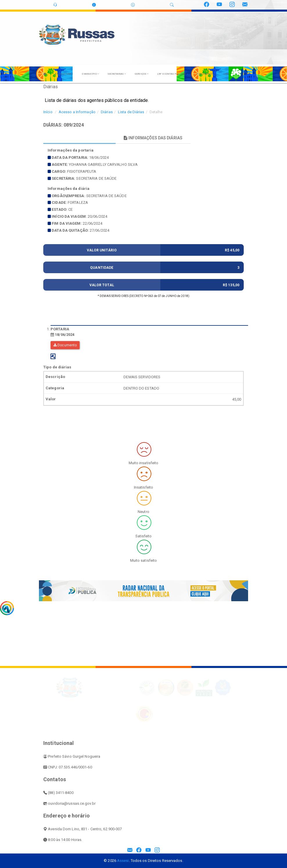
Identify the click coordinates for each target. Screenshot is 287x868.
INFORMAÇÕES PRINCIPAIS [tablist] (79, 138)
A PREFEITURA (64, 74)
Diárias (107, 112)
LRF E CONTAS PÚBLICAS (173, 74)
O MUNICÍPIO (90, 74)
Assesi (123, 861)
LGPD (226, 74)
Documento (65, 345)
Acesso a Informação (77, 112)
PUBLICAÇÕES (206, 74)
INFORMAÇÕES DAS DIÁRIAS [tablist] (153, 138)
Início (48, 112)
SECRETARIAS (117, 74)
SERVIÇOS (141, 74)
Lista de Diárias (131, 112)
